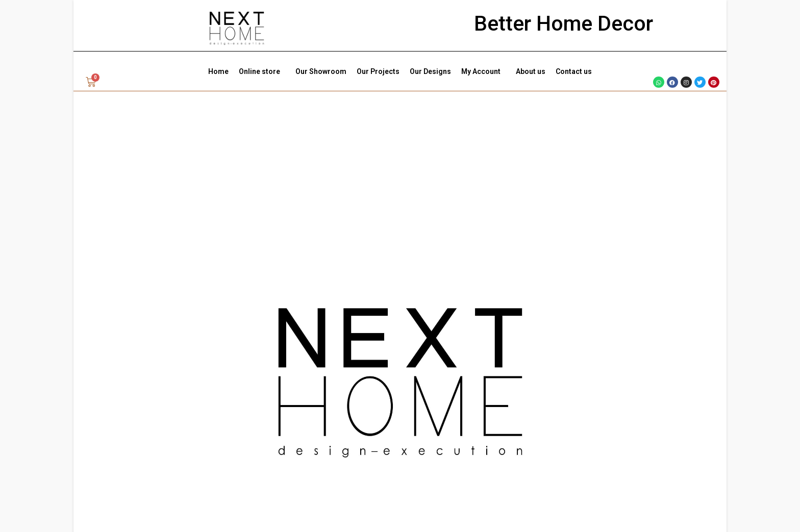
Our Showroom (321, 71)
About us (531, 71)
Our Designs (430, 71)
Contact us (574, 71)
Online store (262, 71)
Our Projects (378, 71)
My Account (483, 71)
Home (218, 71)
